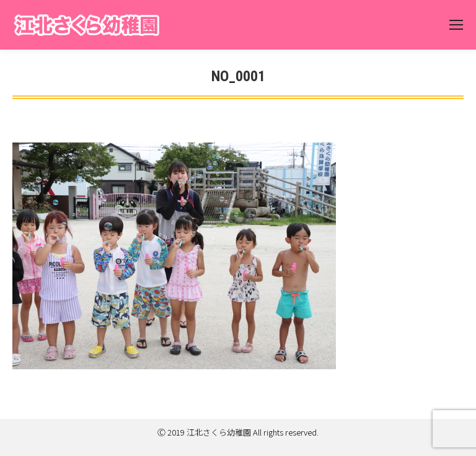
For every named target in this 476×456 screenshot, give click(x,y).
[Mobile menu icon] (456, 25)
